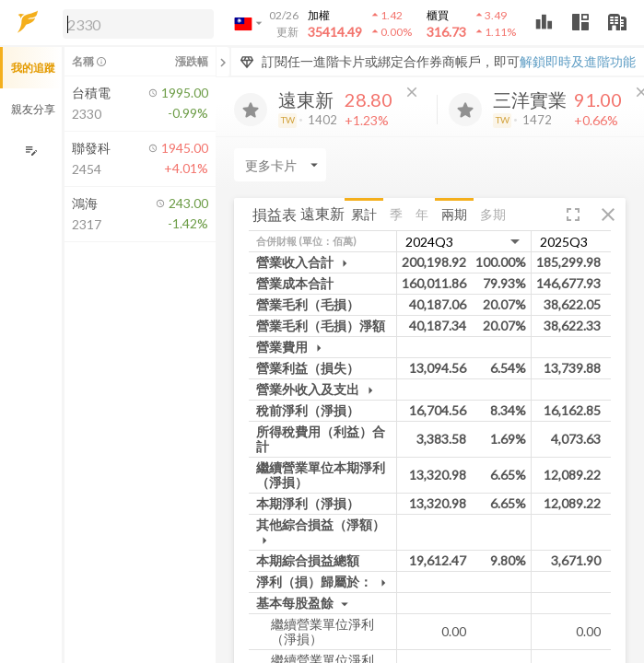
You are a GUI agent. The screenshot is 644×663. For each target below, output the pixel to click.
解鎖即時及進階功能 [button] (578, 61)
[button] (135, 23)
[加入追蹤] (251, 110)
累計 (364, 214)
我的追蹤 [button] (33, 68)
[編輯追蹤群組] (31, 151)
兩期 (454, 214)
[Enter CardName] (280, 165)
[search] (138, 24)
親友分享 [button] (33, 109)
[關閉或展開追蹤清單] (223, 62)
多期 (493, 214)
